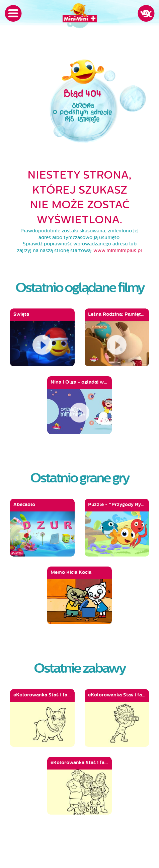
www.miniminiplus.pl (118, 251)
